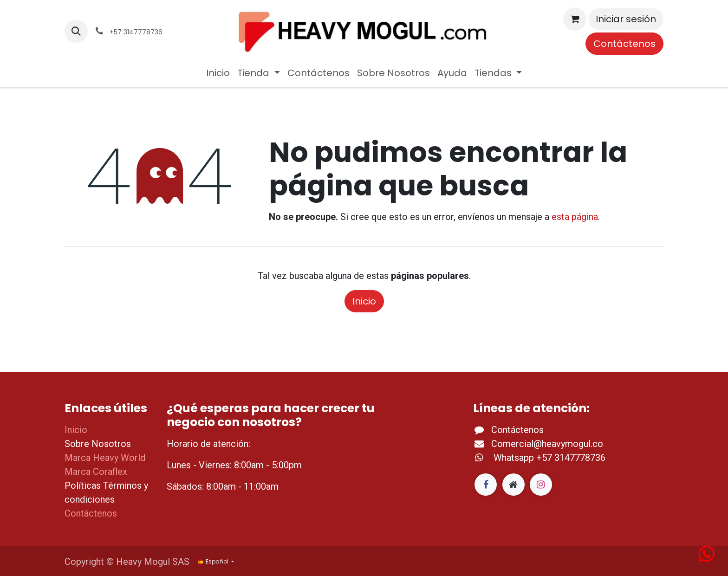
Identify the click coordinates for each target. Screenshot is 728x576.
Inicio (364, 301)
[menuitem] (218, 73)
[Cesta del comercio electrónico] (575, 19)
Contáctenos (624, 44)
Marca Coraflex (96, 472)
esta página (575, 217)
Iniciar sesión (626, 19)
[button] (76, 31)
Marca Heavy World (105, 458)
